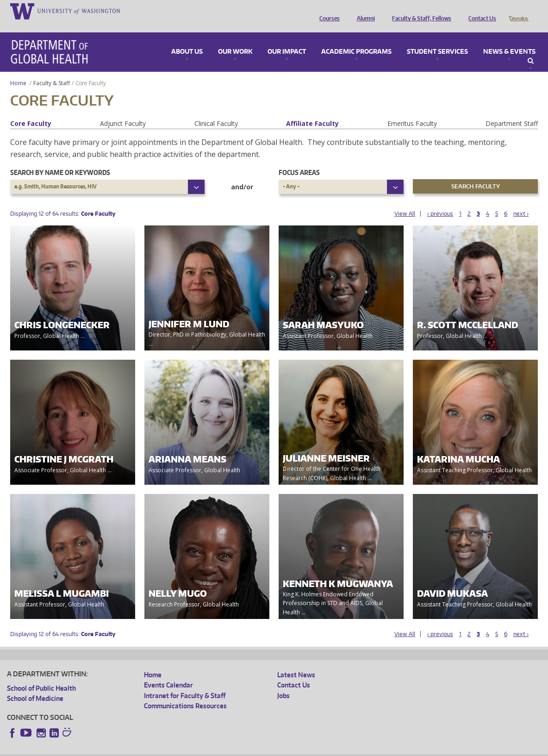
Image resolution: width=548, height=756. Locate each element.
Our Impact (287, 39)
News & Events (509, 39)
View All (405, 201)
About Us (187, 39)
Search (531, 48)
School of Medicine (35, 685)
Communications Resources (185, 693)
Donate (518, 11)
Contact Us (480, 11)
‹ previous (440, 201)
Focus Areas (299, 159)
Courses (327, 11)
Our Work (235, 39)
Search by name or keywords (60, 159)
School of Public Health (41, 675)
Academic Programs (356, 39)
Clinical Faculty (216, 110)
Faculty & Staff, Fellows (419, 11)
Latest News (296, 662)
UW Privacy (130, 749)
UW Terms (167, 749)
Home (18, 70)
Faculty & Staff (52, 70)
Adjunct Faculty (123, 110)
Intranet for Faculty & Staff (185, 683)
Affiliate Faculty (312, 110)
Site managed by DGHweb (222, 749)
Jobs (283, 683)
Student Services (437, 39)
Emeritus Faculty (412, 110)
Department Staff (512, 110)
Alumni (364, 11)
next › (521, 201)
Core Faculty (31, 110)
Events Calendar (168, 672)
